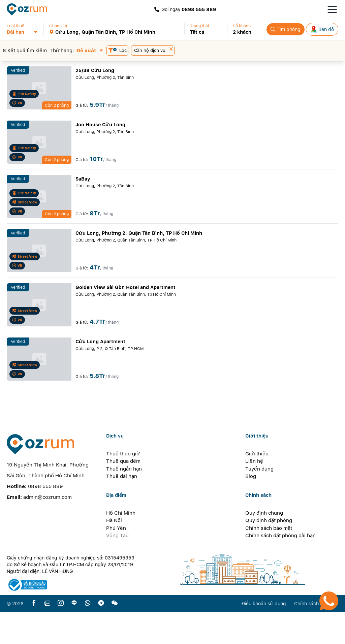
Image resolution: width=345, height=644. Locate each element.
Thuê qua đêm (123, 493)
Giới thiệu (257, 486)
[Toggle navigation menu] (332, 9)
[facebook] (34, 635)
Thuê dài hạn (122, 508)
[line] (74, 635)
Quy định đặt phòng (269, 552)
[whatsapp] (88, 635)
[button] (25, 29)
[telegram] (101, 635)
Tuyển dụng (259, 501)
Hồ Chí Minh (121, 545)
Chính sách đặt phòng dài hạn (280, 568)
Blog (251, 508)
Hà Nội (114, 552)
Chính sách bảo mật (269, 560)
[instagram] (61, 635)
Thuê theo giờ (123, 486)
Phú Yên (116, 560)
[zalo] (47, 635)
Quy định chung (264, 545)
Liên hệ (254, 493)
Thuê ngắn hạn (124, 501)
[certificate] (73, 617)
